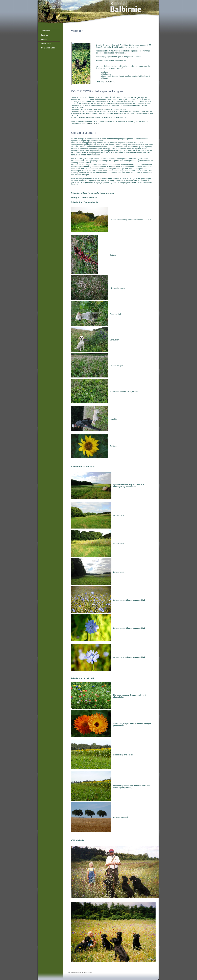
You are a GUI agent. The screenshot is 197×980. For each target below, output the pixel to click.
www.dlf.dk (110, 82)
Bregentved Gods (48, 48)
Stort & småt (46, 44)
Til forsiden (45, 31)
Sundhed (44, 35)
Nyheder (44, 39)
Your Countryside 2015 (90, 123)
